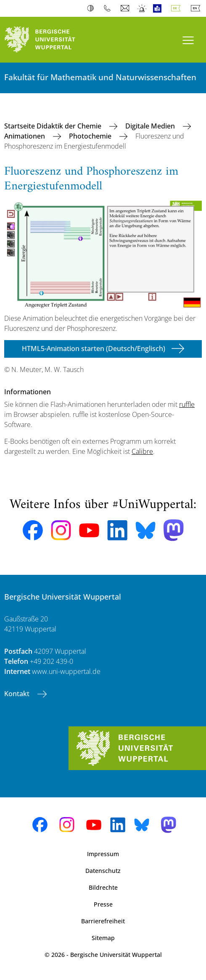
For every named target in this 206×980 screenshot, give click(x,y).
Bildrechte (103, 887)
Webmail (126, 8)
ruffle (187, 404)
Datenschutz (103, 871)
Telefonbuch (109, 8)
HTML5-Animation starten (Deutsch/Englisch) (94, 349)
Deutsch (177, 8)
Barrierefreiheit (103, 921)
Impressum (103, 854)
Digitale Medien (151, 126)
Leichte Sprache (159, 8)
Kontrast (92, 8)
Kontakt (18, 694)
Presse (103, 904)
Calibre (142, 451)
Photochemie (91, 136)
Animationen (25, 136)
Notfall (142, 8)
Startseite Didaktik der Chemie (54, 126)
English (197, 8)
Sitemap (103, 938)
